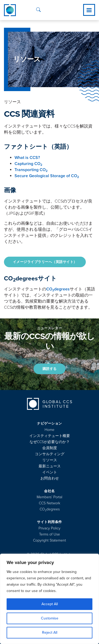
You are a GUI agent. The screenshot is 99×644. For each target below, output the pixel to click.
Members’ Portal (49, 497)
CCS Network (49, 503)
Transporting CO (31, 170)
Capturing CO (28, 164)
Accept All (50, 604)
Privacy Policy (49, 528)
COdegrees (58, 289)
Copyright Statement (49, 540)
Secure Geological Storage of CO (47, 176)
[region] (49, 599)
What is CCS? (27, 158)
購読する (50, 369)
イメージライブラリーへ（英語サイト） (45, 262)
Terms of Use (49, 534)
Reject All (50, 633)
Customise (50, 618)
